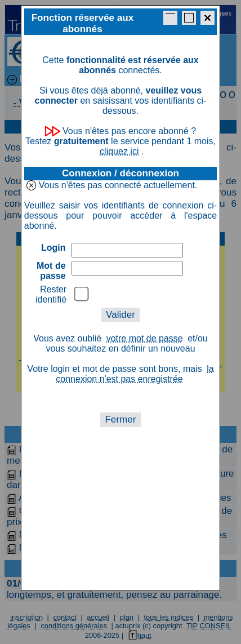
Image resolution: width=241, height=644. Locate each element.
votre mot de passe (145, 338)
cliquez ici (119, 151)
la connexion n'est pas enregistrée (135, 374)
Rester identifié (51, 294)
